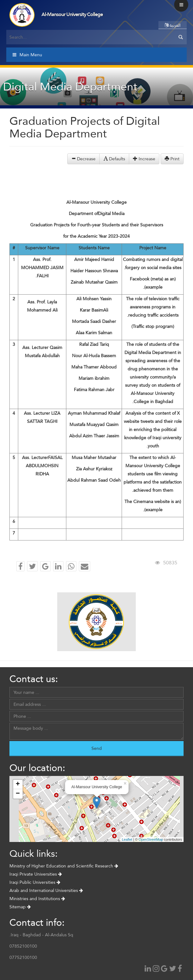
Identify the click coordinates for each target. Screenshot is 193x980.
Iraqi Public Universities (35, 882)
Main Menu (27, 55)
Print (172, 159)
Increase (144, 159)
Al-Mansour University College (72, 14)
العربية (173, 25)
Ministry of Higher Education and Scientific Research (64, 866)
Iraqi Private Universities (36, 874)
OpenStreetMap (151, 839)
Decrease (83, 159)
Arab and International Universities (46, 890)
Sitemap (20, 907)
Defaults (114, 159)
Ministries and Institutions (37, 899)
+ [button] (18, 784)
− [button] (18, 794)
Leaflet (127, 839)
